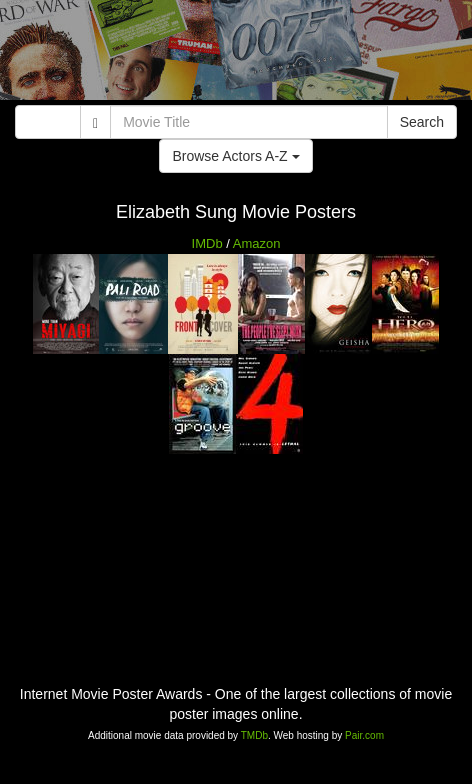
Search (422, 122)
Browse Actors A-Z (235, 156)
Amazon (257, 243)
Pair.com (364, 735)
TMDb (254, 735)
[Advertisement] (236, 55)
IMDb (207, 243)
